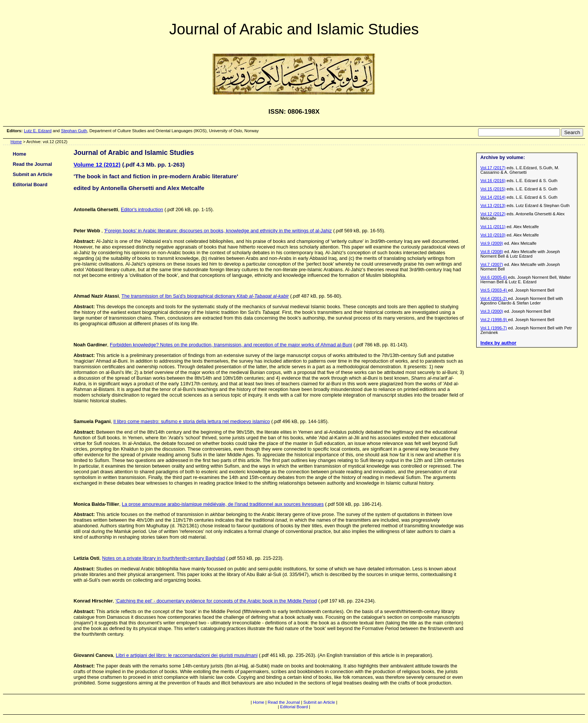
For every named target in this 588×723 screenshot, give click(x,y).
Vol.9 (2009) (492, 243)
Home (16, 142)
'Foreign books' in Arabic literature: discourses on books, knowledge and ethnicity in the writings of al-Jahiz (218, 231)
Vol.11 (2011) (493, 227)
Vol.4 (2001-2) (494, 298)
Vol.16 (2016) (493, 181)
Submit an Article (33, 174)
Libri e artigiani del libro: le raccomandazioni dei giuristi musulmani (187, 655)
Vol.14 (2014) (493, 197)
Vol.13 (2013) (493, 205)
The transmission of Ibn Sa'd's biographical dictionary (205, 296)
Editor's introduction (142, 209)
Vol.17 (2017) (493, 168)
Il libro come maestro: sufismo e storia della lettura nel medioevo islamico (192, 421)
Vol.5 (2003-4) (494, 290)
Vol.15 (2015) (493, 189)
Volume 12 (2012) (97, 165)
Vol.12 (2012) (493, 214)
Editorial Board (30, 185)
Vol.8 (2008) (492, 252)
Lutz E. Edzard (38, 131)
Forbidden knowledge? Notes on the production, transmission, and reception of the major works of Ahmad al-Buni (231, 345)
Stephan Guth (74, 131)
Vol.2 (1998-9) (494, 320)
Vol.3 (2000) (492, 311)
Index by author (498, 343)
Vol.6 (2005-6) (494, 277)
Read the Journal (32, 164)
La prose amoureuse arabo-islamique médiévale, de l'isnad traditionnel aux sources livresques (223, 504)
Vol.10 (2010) (493, 235)
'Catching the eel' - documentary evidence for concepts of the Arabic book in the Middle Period (216, 601)
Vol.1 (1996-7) (494, 328)
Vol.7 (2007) (492, 264)
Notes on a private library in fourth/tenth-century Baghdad (163, 558)
